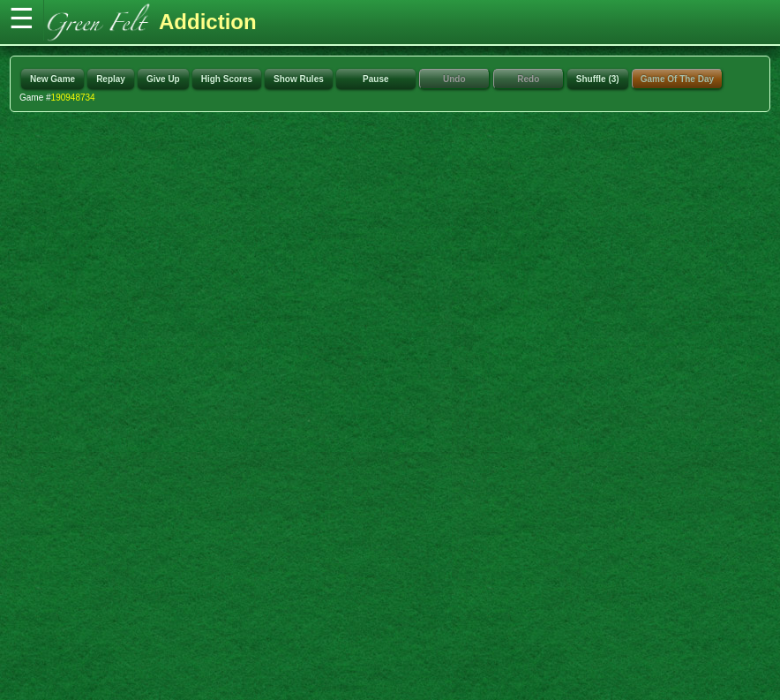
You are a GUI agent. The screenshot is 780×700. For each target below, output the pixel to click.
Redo (528, 79)
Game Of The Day (677, 79)
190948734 (73, 98)
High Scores (227, 79)
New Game (52, 79)
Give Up (163, 79)
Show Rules (299, 79)
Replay (111, 79)
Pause (375, 79)
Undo (454, 79)
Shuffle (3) (598, 79)
